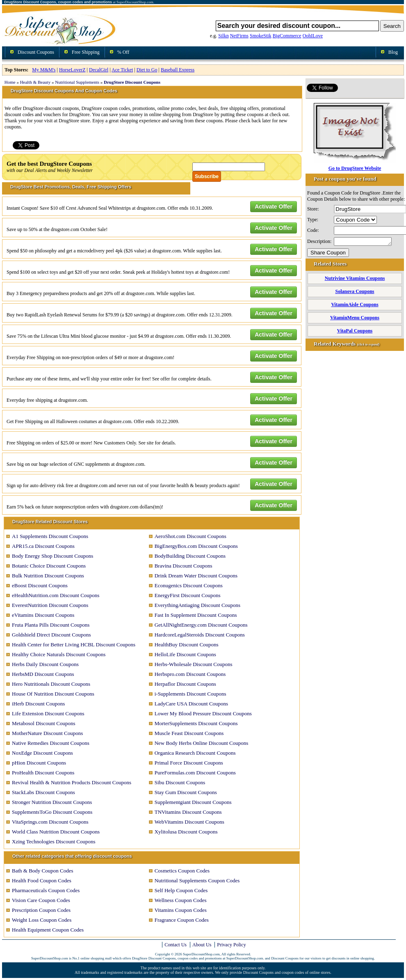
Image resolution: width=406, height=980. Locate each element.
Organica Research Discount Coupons (195, 753)
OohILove (313, 36)
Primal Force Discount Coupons (189, 763)
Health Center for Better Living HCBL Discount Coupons (74, 645)
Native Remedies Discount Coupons (51, 743)
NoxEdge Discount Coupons (42, 753)
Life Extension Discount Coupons (48, 713)
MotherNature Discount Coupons (47, 733)
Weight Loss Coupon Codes (42, 920)
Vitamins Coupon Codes (181, 910)
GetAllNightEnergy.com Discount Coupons (201, 625)
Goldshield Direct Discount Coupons (51, 635)
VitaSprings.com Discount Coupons (50, 822)
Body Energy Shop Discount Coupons (52, 556)
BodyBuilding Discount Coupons (190, 556)
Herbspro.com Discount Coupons (190, 674)
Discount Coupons (36, 52)
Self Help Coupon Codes (181, 890)
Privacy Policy (231, 945)
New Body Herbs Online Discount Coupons (202, 743)
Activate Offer (274, 206)
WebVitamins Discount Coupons (189, 822)
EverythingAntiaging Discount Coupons (197, 605)
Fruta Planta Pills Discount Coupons (51, 625)
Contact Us (176, 945)
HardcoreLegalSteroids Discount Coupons (200, 635)
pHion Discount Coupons (39, 763)
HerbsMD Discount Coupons (43, 674)
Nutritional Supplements (77, 82)
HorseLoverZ (72, 70)
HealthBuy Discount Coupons (187, 645)
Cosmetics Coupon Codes (182, 871)
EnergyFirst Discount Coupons (188, 595)
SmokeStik (261, 36)
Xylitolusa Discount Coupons (186, 832)
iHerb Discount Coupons (38, 704)
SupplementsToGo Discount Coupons (52, 812)
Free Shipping (86, 52)
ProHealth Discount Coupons (43, 773)
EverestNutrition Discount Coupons (50, 605)
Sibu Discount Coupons (180, 782)
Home (10, 82)
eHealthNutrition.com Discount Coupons (56, 595)
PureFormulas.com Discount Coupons (195, 773)
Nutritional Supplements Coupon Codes (197, 880)
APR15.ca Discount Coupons (43, 546)
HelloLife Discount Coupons (185, 654)
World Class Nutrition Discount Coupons (56, 832)
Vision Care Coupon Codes (41, 900)
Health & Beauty (35, 82)
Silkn (223, 36)
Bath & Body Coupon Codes (43, 871)
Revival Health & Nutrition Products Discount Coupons (72, 782)
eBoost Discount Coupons (40, 585)
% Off (123, 52)
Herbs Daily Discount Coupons (45, 664)
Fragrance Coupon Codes (182, 920)
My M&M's (44, 70)
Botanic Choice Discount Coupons (49, 566)
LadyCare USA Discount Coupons (191, 704)
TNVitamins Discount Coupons (188, 812)
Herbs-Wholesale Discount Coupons (194, 664)
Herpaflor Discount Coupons (185, 684)
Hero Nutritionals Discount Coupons (51, 684)
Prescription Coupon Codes (41, 910)
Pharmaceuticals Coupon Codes (46, 890)
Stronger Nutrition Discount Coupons (52, 802)
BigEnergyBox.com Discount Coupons (196, 546)
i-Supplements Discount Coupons (190, 694)
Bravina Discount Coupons (184, 566)
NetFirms (239, 36)
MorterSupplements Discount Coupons (196, 723)
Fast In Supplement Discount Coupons (196, 615)
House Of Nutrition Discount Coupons (53, 694)
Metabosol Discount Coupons (44, 723)
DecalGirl (99, 70)
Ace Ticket (122, 70)
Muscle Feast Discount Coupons (189, 733)
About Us (202, 945)
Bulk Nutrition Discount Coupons (48, 576)
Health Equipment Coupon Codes (48, 930)
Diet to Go (147, 70)
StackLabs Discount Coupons (43, 792)
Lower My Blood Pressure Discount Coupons (203, 713)
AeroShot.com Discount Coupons (190, 536)
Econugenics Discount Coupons (189, 585)
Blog (393, 52)
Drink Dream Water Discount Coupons (196, 576)
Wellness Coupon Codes (181, 900)
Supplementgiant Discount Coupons (193, 802)
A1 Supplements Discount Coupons (50, 536)
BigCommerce (287, 36)
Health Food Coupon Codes (42, 880)
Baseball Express (178, 70)
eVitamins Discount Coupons (43, 615)
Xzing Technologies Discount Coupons (54, 841)
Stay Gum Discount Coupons (186, 792)
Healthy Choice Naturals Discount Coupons (59, 654)
